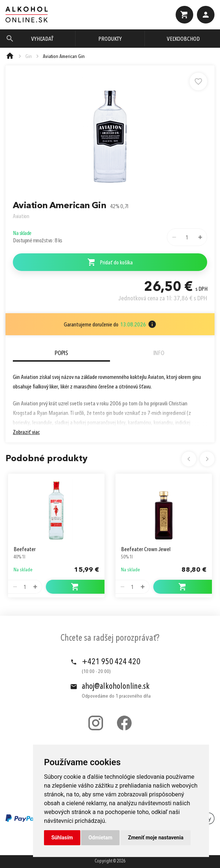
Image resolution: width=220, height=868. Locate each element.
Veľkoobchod (183, 39)
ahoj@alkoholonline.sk (116, 687)
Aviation (21, 217)
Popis (61, 353)
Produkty (110, 39)
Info (159, 353)
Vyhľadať (42, 39)
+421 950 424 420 (111, 662)
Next (207, 459)
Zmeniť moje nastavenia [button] (156, 838)
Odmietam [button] (100, 838)
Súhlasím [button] (62, 838)
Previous (189, 459)
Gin (29, 57)
